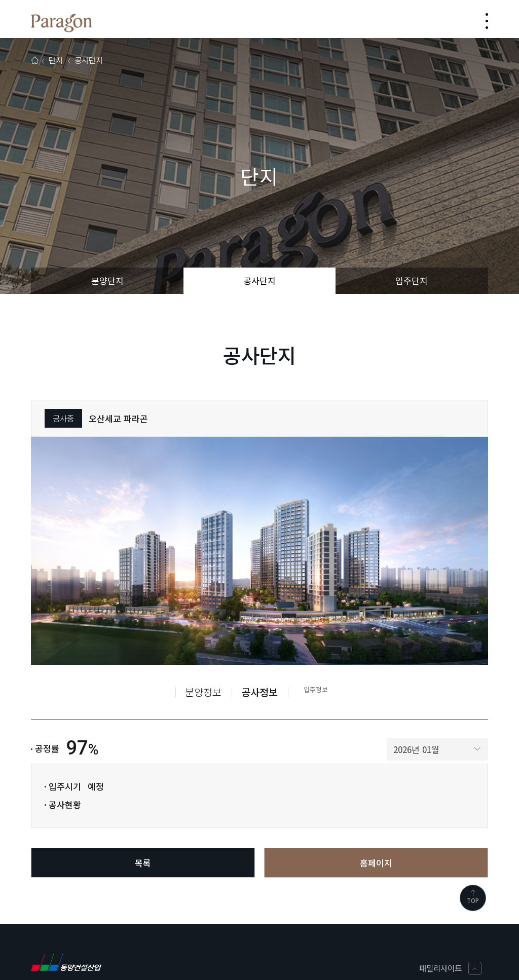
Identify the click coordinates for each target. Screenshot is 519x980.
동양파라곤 (61, 23)
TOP (473, 897)
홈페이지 (376, 863)
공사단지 (259, 280)
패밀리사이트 (450, 968)
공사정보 (259, 692)
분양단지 (107, 280)
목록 (143, 863)
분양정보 (203, 692)
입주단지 (412, 280)
